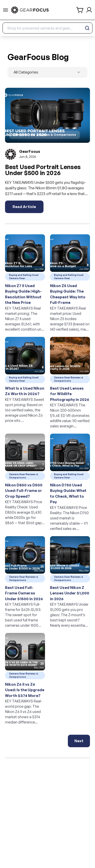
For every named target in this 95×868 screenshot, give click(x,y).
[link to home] (30, 10)
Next (79, 741)
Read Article (24, 207)
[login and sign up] (89, 10)
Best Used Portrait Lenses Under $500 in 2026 (43, 170)
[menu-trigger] (6, 10)
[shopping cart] (80, 10)
